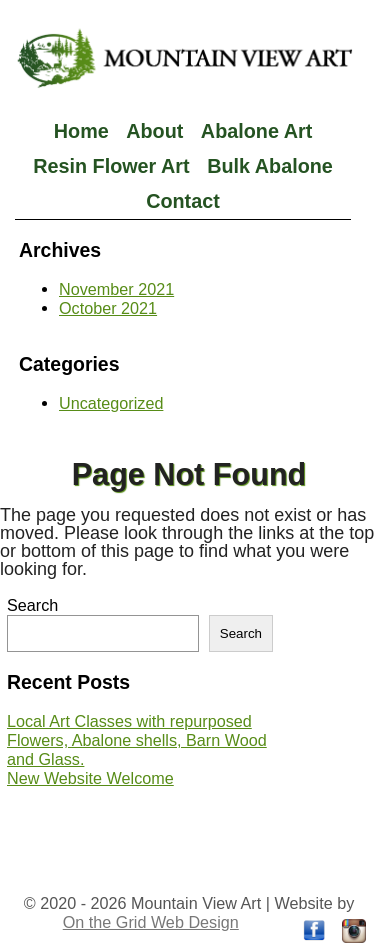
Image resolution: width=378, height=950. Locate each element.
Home (81, 131)
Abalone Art (256, 131)
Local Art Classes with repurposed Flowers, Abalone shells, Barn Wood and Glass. (137, 740)
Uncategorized (111, 403)
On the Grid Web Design (151, 922)
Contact (183, 201)
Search (32, 605)
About (154, 131)
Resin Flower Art (111, 166)
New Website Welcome (90, 778)
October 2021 (108, 308)
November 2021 (116, 289)
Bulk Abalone (270, 166)
